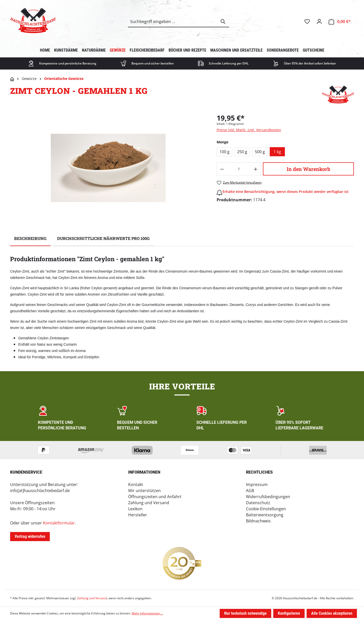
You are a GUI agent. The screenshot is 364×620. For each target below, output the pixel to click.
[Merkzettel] (307, 21)
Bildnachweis (258, 521)
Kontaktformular (59, 523)
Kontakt (136, 484)
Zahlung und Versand (149, 503)
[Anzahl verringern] (222, 169)
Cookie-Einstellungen (266, 509)
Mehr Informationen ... (147, 613)
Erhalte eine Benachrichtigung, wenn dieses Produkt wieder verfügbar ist (286, 192)
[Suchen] (223, 21)
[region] (108, 168)
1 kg (277, 152)
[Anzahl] (239, 169)
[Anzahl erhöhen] (256, 169)
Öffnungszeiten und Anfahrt (155, 497)
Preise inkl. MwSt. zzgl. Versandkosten (249, 130)
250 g (242, 152)
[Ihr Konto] (319, 21)
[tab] (30, 239)
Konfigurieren (289, 613)
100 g (224, 152)
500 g (260, 152)
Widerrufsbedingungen (268, 497)
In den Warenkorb (308, 169)
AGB (250, 491)
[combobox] (173, 21)
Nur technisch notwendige (245, 613)
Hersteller (138, 515)
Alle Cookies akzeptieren (332, 613)
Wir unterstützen (144, 491)
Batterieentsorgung (265, 515)
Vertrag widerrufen (30, 536)
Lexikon (135, 509)
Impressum (257, 484)
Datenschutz (258, 503)
